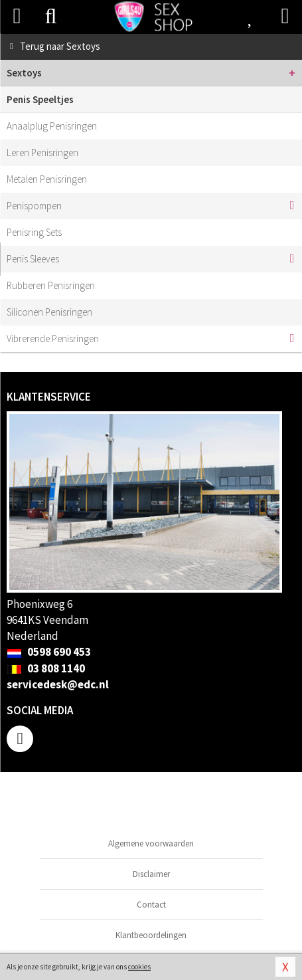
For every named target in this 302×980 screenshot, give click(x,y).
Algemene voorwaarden (151, 843)
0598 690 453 (49, 652)
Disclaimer (151, 874)
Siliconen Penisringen (49, 312)
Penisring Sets (34, 232)
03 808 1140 (46, 668)
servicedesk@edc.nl (58, 684)
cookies (139, 967)
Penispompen (34, 206)
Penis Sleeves (33, 259)
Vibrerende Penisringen (53, 339)
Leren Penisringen (42, 152)
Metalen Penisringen (47, 179)
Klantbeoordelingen (151, 935)
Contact (151, 905)
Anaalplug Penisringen (52, 126)
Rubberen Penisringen (51, 285)
